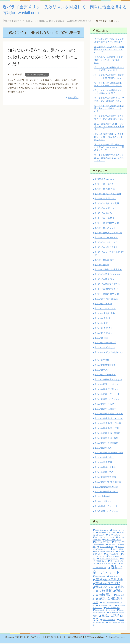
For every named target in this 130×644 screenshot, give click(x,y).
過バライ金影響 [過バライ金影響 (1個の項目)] (118, 550)
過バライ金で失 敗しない (37, 76)
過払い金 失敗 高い (104, 334)
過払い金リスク (102, 371)
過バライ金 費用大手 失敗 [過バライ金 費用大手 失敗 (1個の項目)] (108, 565)
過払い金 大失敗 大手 (105, 315)
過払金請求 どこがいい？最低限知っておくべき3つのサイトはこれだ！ (109, 51)
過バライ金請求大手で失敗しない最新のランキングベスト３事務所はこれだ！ (109, 149)
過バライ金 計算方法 (104, 219)
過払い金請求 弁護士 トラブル (109, 420)
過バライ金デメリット (105, 229)
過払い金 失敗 (101, 324)
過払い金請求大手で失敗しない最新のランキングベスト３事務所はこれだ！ (109, 128)
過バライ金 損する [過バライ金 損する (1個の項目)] (112, 555)
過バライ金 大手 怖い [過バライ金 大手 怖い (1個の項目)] (103, 543)
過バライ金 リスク (104, 185)
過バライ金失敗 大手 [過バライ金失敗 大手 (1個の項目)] (107, 548)
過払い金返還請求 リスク (106, 488)
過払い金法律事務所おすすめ (108, 381)
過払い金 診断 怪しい (105, 349)
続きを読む (73, 99)
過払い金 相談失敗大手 (105, 344)
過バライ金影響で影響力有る (108, 271)
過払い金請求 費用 (103, 464)
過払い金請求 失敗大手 (105, 410)
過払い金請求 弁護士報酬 (106, 439)
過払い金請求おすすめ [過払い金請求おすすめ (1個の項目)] (106, 607)
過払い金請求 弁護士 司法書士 (109, 425)
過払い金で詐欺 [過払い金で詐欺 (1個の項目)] (100, 578)
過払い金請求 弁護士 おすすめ (109, 415)
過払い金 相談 (101, 339)
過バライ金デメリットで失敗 (108, 234)
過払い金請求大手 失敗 (105, 478)
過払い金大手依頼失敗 (105, 376)
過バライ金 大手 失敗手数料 (108, 195)
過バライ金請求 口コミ (105, 281)
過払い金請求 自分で (104, 459)
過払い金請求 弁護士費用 (106, 444)
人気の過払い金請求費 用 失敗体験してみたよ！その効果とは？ (109, 61)
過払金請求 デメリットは (107, 507)
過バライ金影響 (102, 266)
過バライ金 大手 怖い (105, 200)
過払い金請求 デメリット (106, 391)
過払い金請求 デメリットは (108, 395)
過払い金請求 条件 (103, 449)
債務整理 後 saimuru (104, 180)
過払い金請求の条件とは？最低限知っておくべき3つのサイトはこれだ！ (109, 138)
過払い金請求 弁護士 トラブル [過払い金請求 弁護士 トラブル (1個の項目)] (105, 611)
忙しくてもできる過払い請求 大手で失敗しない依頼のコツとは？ (109, 110)
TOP (48, 22)
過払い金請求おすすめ (105, 469)
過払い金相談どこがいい (106, 386)
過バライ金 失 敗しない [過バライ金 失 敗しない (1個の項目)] (107, 534)
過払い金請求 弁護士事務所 (107, 434)
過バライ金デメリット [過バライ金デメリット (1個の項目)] (116, 536)
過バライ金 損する (103, 214)
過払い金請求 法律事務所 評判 (109, 454)
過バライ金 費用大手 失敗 (107, 224)
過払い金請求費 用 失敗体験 (108, 483)
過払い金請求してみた (105, 473)
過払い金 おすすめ (103, 305)
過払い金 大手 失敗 (104, 320)
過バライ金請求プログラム (107, 285)
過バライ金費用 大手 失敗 (107, 295)
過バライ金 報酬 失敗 (105, 190)
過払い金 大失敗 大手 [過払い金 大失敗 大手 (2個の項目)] (109, 581)
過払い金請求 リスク (104, 405)
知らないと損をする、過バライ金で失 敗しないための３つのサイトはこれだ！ (43, 58)
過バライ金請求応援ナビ (106, 290)
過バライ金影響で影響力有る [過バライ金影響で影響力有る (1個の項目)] (105, 553)
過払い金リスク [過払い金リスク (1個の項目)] (115, 578)
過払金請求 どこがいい (106, 512)
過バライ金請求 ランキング (107, 276)
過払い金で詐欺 (102, 361)
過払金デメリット (103, 503)
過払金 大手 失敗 (103, 498)
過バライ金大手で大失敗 (106, 249)
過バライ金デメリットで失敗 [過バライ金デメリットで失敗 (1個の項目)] (105, 539)
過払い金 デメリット (105, 310)
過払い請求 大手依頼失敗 (106, 300)
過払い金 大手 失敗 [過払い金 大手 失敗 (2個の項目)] (108, 584)
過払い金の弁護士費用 (105, 366)
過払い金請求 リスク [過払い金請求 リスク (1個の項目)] (113, 609)
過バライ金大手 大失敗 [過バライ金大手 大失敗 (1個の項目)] (113, 541)
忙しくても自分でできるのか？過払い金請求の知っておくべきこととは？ (109, 159)
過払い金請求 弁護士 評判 (107, 430)
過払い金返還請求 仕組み (106, 493)
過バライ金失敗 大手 (104, 261)
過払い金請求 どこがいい (107, 400)
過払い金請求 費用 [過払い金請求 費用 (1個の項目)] (109, 621)
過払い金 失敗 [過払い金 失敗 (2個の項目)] (104, 588)
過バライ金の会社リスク (106, 244)
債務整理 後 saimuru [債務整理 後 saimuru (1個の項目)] (102, 532)
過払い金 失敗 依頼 (104, 329)
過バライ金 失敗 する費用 (107, 205)
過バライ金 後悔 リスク (106, 210)
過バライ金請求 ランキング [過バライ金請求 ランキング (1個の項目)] (109, 560)
